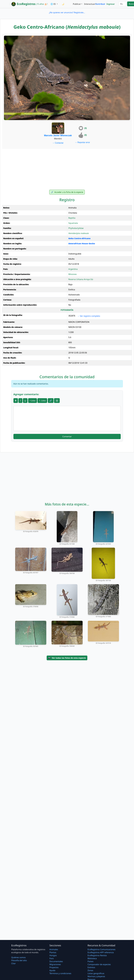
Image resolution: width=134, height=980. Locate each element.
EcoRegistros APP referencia (101, 952)
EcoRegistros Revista (97, 955)
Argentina (73, 269)
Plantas (53, 952)
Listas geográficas (96, 973)
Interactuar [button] (89, 4)
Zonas (90, 970)
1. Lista (42, 401)
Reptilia (72, 218)
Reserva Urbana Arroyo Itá (81, 279)
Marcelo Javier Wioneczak (58, 135)
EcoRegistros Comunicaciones (102, 949)
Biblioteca (92, 958)
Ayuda (52, 970)
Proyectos (54, 967)
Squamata (73, 223)
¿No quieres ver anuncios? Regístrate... (67, 12)
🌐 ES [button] (53, 4)
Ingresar (111, 4)
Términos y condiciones (60, 973)
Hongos (53, 955)
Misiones (72, 274)
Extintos (91, 967)
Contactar (58, 143)
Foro (52, 958)
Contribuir (100, 4)
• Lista (33, 401)
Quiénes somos (19, 957)
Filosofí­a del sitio (19, 960)
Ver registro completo (89, 316)
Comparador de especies (99, 964)
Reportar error (82, 142)
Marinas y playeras (96, 976)
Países (91, 961)
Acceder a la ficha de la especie (67, 192)
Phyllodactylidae (76, 228)
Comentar (67, 436)
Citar (14, 963)
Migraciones (55, 964)
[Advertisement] (67, 169)
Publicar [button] (77, 4)
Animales (54, 949)
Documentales (56, 961)
